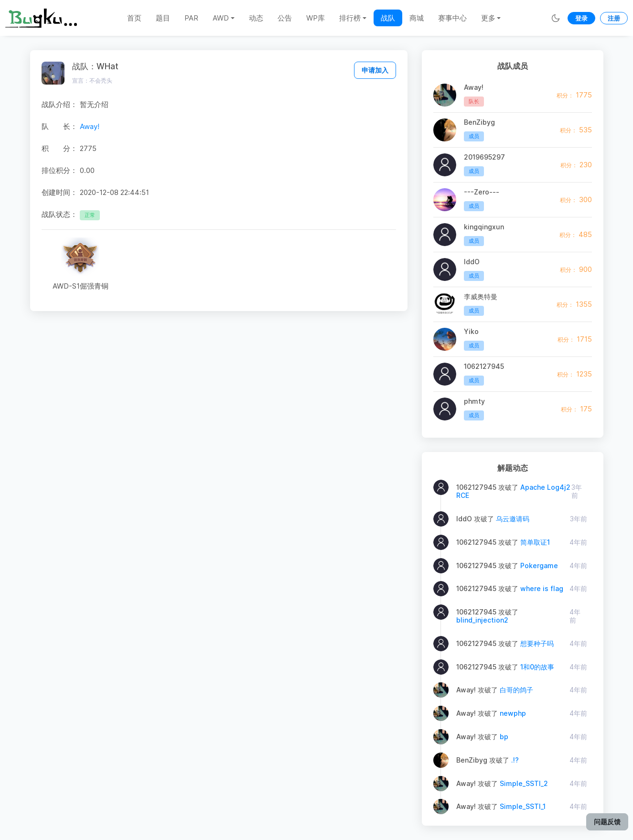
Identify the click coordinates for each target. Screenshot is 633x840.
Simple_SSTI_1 (523, 806)
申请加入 (375, 70)
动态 (256, 18)
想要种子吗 (537, 643)
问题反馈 (607, 822)
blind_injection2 (482, 620)
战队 (388, 18)
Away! (90, 126)
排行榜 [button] (350, 18)
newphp (513, 713)
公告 (285, 18)
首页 (134, 18)
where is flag (542, 588)
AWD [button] (221, 18)
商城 (417, 18)
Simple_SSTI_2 (524, 783)
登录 (581, 18)
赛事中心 (452, 18)
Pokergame (539, 565)
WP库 (316, 18)
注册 (614, 18)
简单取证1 (535, 542)
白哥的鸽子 (516, 690)
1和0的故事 (537, 667)
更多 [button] (488, 18)
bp (504, 737)
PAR (191, 18)
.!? (515, 760)
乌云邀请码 (513, 519)
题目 (163, 18)
